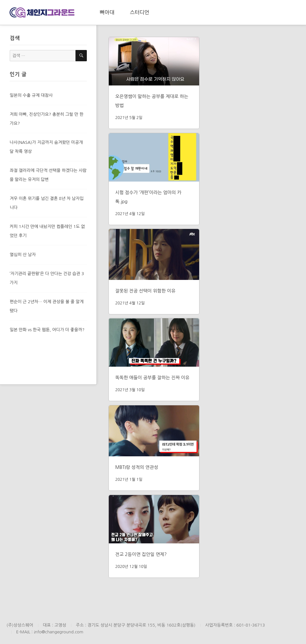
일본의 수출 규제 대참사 (31, 95)
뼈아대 (107, 12)
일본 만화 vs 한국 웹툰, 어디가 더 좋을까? (47, 330)
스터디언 (139, 12)
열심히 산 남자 (23, 255)
